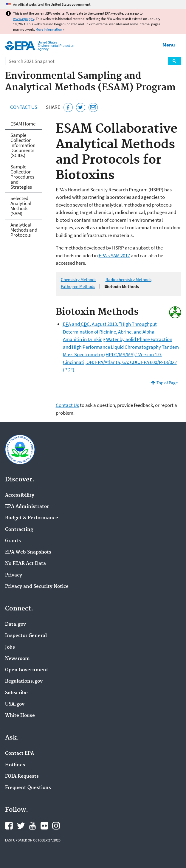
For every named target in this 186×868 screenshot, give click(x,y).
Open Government (27, 670)
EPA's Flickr (44, 826)
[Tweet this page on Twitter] (81, 107)
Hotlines (15, 765)
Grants (13, 541)
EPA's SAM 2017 (114, 255)
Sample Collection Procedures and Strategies (22, 177)
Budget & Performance (32, 518)
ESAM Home (23, 124)
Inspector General (26, 636)
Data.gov (15, 624)
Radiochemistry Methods (128, 279)
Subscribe (16, 693)
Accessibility (20, 495)
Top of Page (167, 383)
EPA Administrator (27, 507)
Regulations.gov (24, 681)
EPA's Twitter (21, 826)
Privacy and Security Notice (37, 587)
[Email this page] (93, 107)
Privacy (14, 575)
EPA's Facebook (9, 826)
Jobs (10, 647)
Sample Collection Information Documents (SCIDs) (23, 145)
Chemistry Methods (79, 279)
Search (174, 61)
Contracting (19, 530)
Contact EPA (20, 754)
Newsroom (17, 659)
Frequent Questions (28, 788)
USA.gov (15, 704)
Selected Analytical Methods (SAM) (21, 206)
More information (49, 29)
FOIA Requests (22, 776)
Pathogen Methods (78, 286)
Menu (169, 45)
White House (20, 716)
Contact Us (24, 107)
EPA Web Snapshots (28, 552)
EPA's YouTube (32, 826)
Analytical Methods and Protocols (24, 230)
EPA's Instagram (56, 826)
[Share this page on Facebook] (68, 107)
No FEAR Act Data (25, 564)
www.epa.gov (24, 19)
